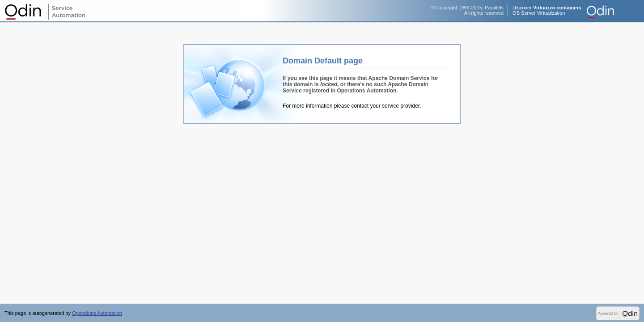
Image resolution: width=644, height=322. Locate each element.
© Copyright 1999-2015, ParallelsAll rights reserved (467, 10)
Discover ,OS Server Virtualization (548, 10)
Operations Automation (45, 11)
